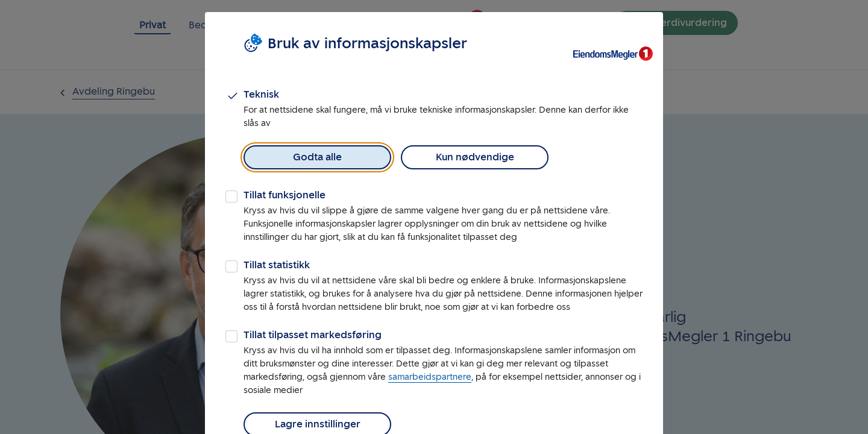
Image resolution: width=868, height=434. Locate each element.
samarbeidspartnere (430, 377)
